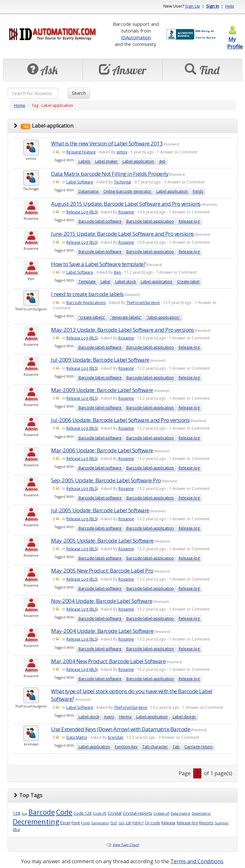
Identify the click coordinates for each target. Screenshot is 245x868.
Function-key (126, 747)
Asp (24, 814)
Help (230, 6)
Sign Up (193, 6)
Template (87, 282)
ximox (122, 152)
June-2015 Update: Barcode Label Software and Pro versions (122, 234)
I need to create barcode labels (87, 294)
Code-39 (100, 813)
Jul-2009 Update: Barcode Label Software (100, 360)
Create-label (188, 282)
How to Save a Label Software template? (98, 264)
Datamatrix (89, 191)
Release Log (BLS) (82, 212)
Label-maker (106, 161)
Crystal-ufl (161, 813)
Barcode (42, 812)
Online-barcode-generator (127, 191)
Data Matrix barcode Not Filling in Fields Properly (110, 174)
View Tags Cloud (126, 845)
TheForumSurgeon (143, 303)
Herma (125, 717)
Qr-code (152, 823)
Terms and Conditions (197, 861)
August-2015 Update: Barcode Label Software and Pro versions (126, 204)
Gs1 (114, 823)
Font (76, 823)
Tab (176, 747)
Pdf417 (138, 823)
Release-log (189, 221)
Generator (100, 823)
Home (20, 105)
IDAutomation (136, 37)
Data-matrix (181, 813)
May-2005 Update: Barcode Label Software (102, 541)
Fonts (85, 823)
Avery (109, 717)
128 (17, 813)
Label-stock (126, 282)
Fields (198, 191)
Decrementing (36, 822)
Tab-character (155, 747)
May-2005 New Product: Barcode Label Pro (102, 571)
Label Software (80, 182)
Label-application (138, 161)
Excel (65, 823)
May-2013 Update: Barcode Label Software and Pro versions (122, 330)
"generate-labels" (126, 317)
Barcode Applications (86, 303)
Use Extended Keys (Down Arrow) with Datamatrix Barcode (121, 729)
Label (105, 282)
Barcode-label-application (150, 221)
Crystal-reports (137, 813)
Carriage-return (198, 747)
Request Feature (81, 152)
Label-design (184, 717)
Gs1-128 (125, 823)
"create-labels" (92, 317)
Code (64, 812)
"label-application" (163, 317)
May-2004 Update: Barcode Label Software (102, 631)
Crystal (115, 813)
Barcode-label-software (100, 221)
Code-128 (83, 813)
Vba (16, 830)
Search (79, 93)
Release (168, 823)
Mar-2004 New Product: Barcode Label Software (108, 661)
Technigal (122, 182)
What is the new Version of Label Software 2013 (107, 143)
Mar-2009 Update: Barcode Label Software (102, 390)
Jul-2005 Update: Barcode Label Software (100, 510)
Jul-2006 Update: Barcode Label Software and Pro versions (120, 420)
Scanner (222, 823)
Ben (118, 272)
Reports (206, 823)
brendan (116, 737)
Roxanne (126, 212)
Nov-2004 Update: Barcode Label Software (102, 601)
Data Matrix (77, 737)
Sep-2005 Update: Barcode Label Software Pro (106, 480)
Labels (84, 161)
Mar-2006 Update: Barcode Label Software (102, 450)
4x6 (162, 161)
